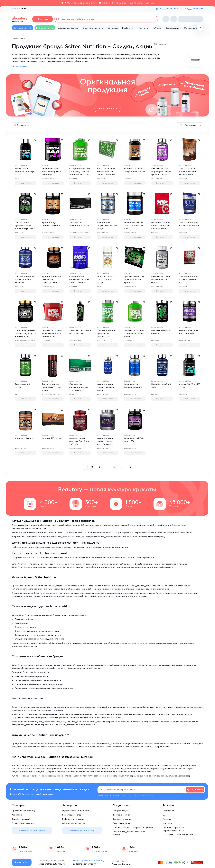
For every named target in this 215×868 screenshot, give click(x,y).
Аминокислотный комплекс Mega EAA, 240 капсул (52, 172)
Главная (15, 39)
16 (130, 467)
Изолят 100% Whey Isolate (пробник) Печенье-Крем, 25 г (106, 172)
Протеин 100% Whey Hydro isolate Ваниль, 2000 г (134, 334)
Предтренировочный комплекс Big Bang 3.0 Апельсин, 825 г (25, 334)
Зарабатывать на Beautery (75, 811)
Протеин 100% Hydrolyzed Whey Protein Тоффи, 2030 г (25, 226)
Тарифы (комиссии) (21, 819)
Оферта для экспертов (74, 823)
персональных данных (144, 795)
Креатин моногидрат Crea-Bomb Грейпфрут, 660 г (52, 280)
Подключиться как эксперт (82, 830)
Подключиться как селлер (32, 830)
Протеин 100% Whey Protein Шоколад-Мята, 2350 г (25, 280)
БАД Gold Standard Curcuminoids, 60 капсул (106, 280)
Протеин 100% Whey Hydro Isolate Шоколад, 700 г (107, 334)
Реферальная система (73, 819)
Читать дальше (19, 66)
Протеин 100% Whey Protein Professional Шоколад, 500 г (161, 226)
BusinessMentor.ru (122, 864)
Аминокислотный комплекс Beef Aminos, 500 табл (78, 441)
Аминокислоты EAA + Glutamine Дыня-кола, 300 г (134, 226)
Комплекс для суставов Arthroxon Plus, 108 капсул (79, 387)
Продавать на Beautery (23, 811)
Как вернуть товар (122, 819)
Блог (165, 815)
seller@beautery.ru (83, 864)
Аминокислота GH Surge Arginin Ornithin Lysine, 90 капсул (161, 172)
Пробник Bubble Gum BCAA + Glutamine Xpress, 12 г (134, 280)
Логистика (17, 815)
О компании (169, 811)
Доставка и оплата (122, 815)
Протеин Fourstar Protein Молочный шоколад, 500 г (187, 172)
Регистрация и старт (72, 815)
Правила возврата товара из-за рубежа (133, 827)
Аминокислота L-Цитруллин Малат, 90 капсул (107, 226)
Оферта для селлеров (23, 823)
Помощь (167, 819)
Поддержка (22, 862)
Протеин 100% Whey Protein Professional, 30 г (189, 280)
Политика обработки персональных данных (174, 829)
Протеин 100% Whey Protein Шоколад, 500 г (189, 226)
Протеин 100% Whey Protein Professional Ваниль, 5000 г (52, 334)
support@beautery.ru (51, 864)
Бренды (23, 39)
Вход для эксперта (194, 9)
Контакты (168, 823)
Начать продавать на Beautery (89, 861)
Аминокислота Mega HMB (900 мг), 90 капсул (161, 280)
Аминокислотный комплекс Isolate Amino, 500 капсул (105, 441)
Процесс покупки (121, 811)
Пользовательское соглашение (178, 835)
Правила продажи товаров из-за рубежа (129, 833)
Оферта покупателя (122, 823)
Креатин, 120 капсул (24, 438)
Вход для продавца (169, 9)
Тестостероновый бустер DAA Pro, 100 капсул (52, 387)
